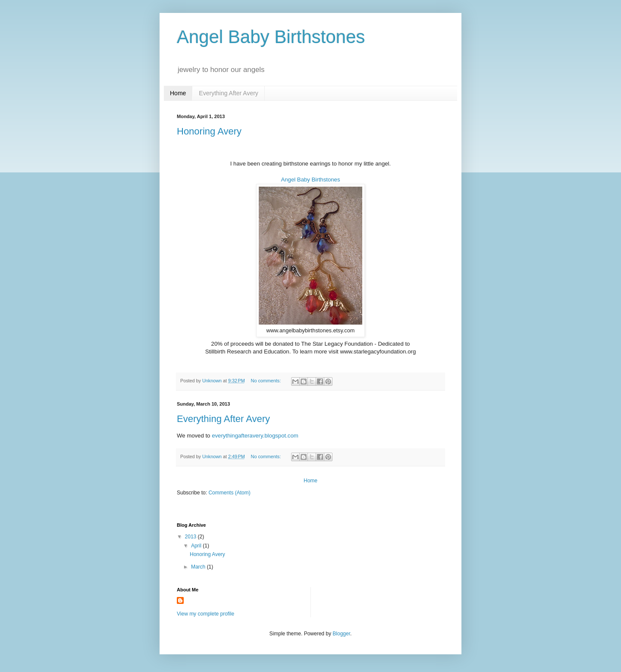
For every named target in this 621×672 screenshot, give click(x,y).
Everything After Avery (228, 93)
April (197, 546)
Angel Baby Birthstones (310, 180)
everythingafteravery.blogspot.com (255, 436)
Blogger (341, 634)
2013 (191, 537)
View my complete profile (205, 614)
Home (178, 93)
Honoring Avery (209, 131)
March (199, 567)
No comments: (267, 381)
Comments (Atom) (229, 493)
